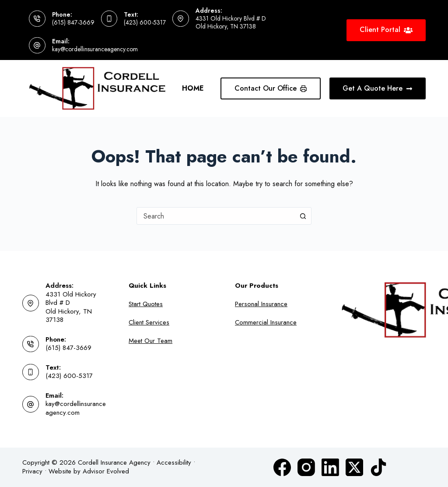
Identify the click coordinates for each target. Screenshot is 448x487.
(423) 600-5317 (145, 22)
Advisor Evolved (106, 471)
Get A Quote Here (378, 88)
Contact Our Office (271, 88)
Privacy (32, 471)
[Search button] (303, 216)
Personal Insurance (261, 304)
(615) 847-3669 (73, 22)
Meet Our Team (150, 341)
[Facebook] (282, 467)
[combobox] (216, 216)
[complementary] (385, 439)
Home (193, 88)
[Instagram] (306, 467)
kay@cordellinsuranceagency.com (95, 49)
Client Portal (386, 30)
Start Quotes (146, 304)
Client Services (149, 322)
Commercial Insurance (266, 322)
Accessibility (174, 462)
